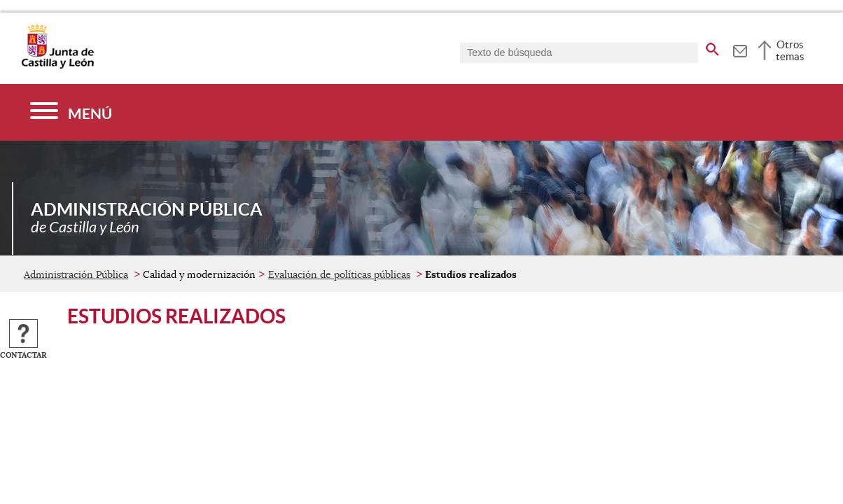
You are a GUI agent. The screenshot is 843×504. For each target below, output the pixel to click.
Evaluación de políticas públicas (339, 274)
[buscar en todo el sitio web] (712, 47)
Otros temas (790, 50)
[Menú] (71, 112)
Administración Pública (76, 274)
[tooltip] (740, 49)
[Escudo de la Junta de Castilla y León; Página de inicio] (57, 66)
